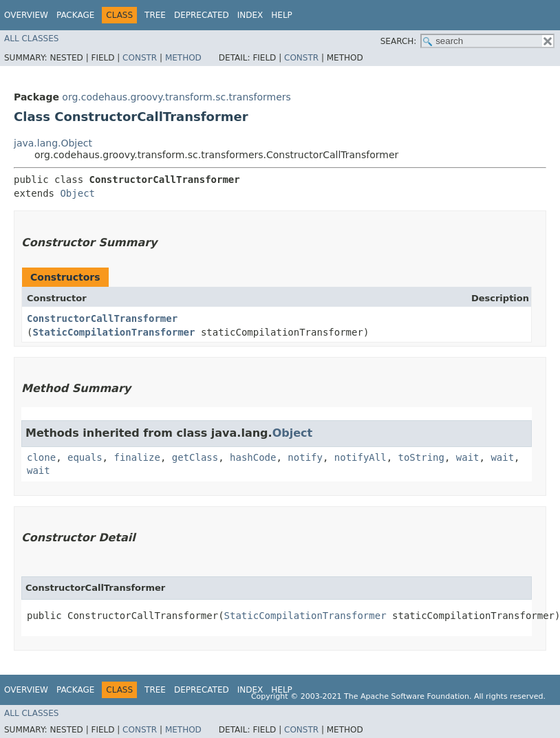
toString (421, 457)
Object (77, 193)
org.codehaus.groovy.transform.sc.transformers (176, 97)
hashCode (253, 457)
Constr (140, 58)
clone (41, 457)
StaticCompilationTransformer (114, 332)
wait (468, 457)
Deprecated (202, 15)
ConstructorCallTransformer (102, 318)
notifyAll (360, 457)
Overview (26, 15)
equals (85, 457)
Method (183, 58)
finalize (137, 457)
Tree (155, 15)
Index (250, 15)
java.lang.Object (53, 143)
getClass (195, 457)
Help (282, 15)
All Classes (31, 39)
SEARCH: (399, 41)
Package (75, 15)
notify (305, 457)
